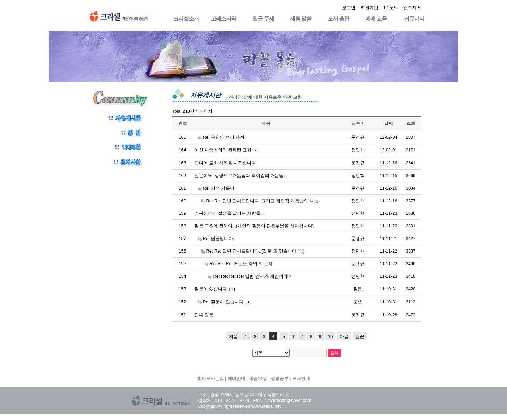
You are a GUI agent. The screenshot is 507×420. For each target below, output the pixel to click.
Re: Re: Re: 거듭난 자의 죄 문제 (241, 264)
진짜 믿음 (204, 315)
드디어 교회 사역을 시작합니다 (225, 163)
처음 (233, 336)
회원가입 (369, 8)
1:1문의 (391, 8)
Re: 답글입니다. (219, 238)
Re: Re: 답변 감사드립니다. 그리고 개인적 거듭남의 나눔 (262, 201)
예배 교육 (376, 19)
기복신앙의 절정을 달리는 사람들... (229, 213)
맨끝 (360, 336)
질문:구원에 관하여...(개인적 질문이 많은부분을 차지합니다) (254, 226)
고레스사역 (224, 19)
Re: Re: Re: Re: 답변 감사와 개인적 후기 (253, 276)
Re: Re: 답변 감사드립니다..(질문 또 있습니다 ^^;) (255, 251)
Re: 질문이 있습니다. (227, 302)
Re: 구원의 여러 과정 (224, 137)
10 (330, 336)
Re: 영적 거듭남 (219, 188)
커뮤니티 (414, 19)
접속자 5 (412, 8)
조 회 (411, 123)
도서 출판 (338, 19)
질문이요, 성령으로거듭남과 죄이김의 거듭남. (240, 175)
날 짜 (388, 123)
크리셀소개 (186, 19)
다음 (344, 336)
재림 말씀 (301, 19)
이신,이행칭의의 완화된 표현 (226, 150)
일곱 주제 (263, 19)
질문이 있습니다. (215, 289)
